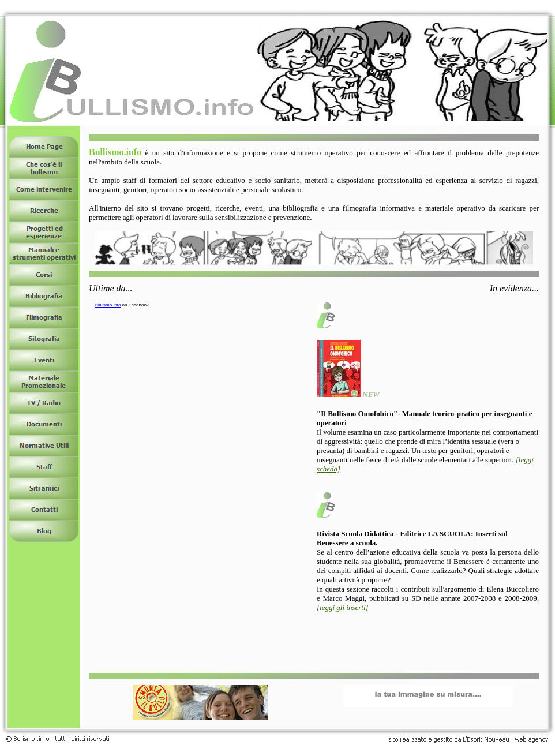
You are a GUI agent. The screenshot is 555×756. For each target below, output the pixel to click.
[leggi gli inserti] (343, 607)
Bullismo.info (108, 305)
